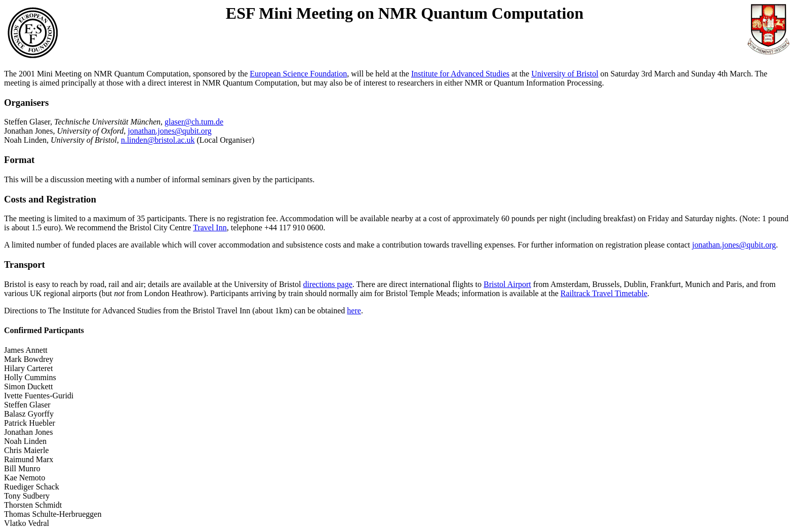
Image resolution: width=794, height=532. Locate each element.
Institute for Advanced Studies (460, 74)
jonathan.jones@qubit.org (170, 131)
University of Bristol (565, 74)
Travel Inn (210, 228)
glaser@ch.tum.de (194, 122)
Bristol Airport (507, 284)
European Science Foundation (298, 74)
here (354, 311)
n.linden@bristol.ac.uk (158, 140)
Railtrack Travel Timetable (604, 293)
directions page (327, 284)
